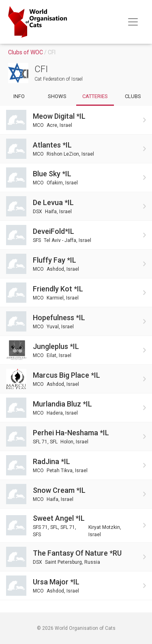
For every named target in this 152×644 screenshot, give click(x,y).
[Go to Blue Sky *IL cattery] (76, 178)
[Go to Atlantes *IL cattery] (76, 149)
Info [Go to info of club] (19, 96)
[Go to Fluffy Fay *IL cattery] (76, 264)
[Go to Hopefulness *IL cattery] (76, 321)
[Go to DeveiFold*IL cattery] (76, 235)
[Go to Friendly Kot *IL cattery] (76, 293)
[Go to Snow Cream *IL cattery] (76, 494)
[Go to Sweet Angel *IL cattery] (76, 525)
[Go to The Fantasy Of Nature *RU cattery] (76, 557)
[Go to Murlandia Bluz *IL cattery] (76, 408)
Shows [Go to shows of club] (57, 96)
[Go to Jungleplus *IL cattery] (76, 350)
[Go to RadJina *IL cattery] (76, 465)
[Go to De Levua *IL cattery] (76, 206)
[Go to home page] (37, 22)
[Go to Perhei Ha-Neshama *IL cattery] (76, 436)
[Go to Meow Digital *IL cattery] (76, 120)
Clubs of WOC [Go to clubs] (26, 52)
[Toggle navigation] (133, 22)
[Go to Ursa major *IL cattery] (76, 586)
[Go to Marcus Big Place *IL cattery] (76, 379)
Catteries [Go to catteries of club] (95, 96)
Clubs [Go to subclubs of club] (133, 96)
